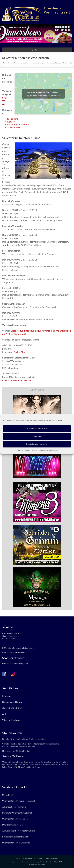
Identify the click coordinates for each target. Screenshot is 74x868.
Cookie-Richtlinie (23, 450)
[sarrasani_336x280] (37, 569)
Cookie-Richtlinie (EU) (12, 708)
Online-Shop (20, 352)
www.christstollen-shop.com (15, 663)
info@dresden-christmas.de (21, 648)
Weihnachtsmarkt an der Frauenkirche (19, 801)
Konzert (11, 122)
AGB (4, 714)
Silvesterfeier (14, 127)
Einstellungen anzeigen (37, 444)
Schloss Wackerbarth (7, 101)
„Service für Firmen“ (16, 767)
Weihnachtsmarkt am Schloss (15, 819)
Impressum (53, 450)
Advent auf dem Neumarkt (14, 807)
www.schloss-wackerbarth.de (17, 380)
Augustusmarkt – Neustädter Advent (18, 831)
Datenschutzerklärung (39, 450)
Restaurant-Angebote (18, 124)
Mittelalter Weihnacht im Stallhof (17, 813)
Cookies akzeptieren (37, 429)
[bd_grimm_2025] (37, 526)
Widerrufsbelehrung (11, 720)
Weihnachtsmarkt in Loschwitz (16, 843)
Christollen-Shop (24, 751)
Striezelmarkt (8, 795)
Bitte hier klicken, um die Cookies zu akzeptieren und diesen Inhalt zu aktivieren (43, 94)
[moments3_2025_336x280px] (37, 484)
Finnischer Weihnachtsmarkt (15, 837)
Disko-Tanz (13, 119)
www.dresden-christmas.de (14, 653)
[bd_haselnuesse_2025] (37, 396)
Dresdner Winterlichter (13, 825)
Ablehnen (37, 436)
